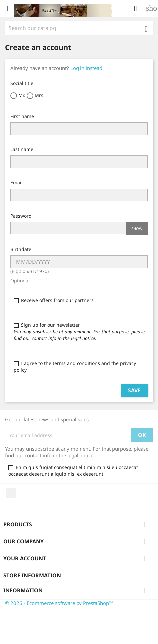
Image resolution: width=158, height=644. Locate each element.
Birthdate (21, 249)
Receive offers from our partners (54, 300)
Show (137, 228)
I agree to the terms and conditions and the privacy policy (75, 367)
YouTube (11, 493)
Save (134, 390)
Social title (22, 83)
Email (16, 183)
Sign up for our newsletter (79, 332)
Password (21, 216)
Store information (32, 575)
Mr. (18, 95)
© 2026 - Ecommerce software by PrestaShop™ (59, 603)
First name (22, 116)
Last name (22, 149)
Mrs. (36, 95)
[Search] (79, 28)
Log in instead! (87, 68)
